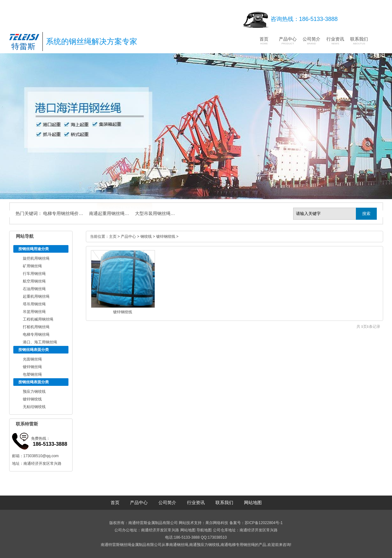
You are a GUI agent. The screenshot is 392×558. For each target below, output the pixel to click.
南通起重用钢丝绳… (109, 213)
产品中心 (288, 41)
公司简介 (312, 41)
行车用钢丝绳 (34, 274)
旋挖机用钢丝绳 (36, 258)
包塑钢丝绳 (32, 374)
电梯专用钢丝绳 (36, 334)
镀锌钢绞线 (32, 399)
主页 (113, 237)
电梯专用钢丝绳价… (63, 213)
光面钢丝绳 (32, 359)
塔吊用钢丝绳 (34, 304)
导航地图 (204, 530)
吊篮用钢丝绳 (34, 312)
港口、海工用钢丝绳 (40, 342)
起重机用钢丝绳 (36, 296)
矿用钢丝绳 (32, 266)
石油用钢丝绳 (34, 289)
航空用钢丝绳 (34, 281)
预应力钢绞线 (34, 392)
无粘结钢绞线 (34, 407)
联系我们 (359, 41)
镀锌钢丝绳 (32, 367)
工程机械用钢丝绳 (38, 319)
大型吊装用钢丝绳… (155, 213)
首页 (264, 41)
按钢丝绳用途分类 (34, 249)
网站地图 (253, 503)
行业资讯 (335, 41)
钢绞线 (146, 237)
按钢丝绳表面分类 (34, 350)
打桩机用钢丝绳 (36, 327)
